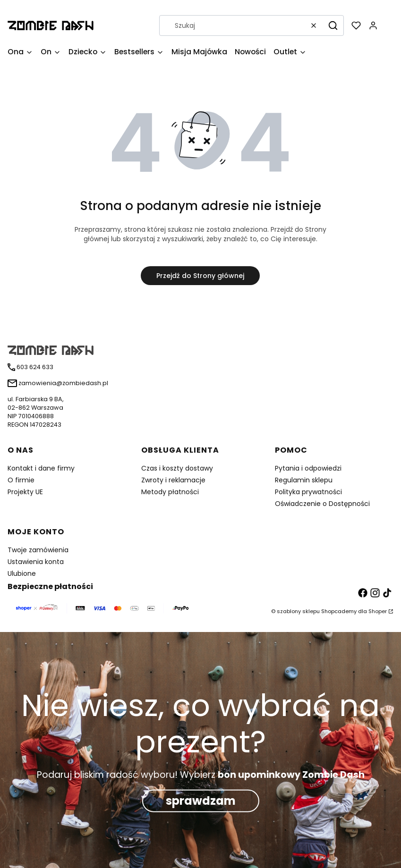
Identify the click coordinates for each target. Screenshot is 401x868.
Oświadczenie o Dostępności (322, 504)
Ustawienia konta (36, 562)
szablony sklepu (298, 611)
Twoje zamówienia (38, 550)
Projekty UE (25, 492)
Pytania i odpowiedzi (308, 468)
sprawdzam (201, 801)
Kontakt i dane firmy (41, 468)
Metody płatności (170, 492)
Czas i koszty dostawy (177, 468)
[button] (333, 25)
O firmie (21, 480)
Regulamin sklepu (304, 480)
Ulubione (22, 573)
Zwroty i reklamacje (173, 480)
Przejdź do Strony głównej (200, 276)
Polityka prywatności (308, 492)
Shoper (378, 611)
